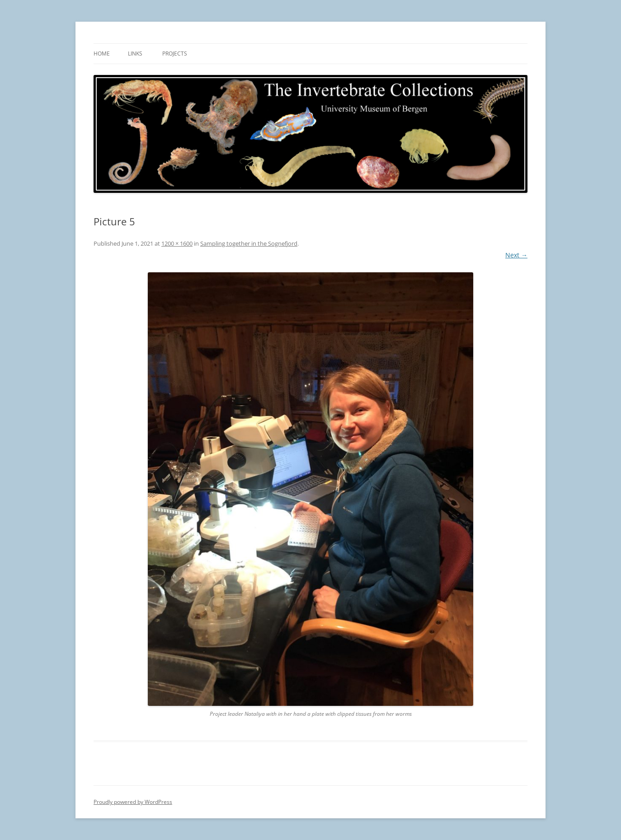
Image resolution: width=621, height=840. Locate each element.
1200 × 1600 (177, 243)
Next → (516, 255)
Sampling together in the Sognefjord (249, 243)
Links (135, 54)
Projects (175, 54)
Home (102, 54)
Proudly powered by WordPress (133, 802)
